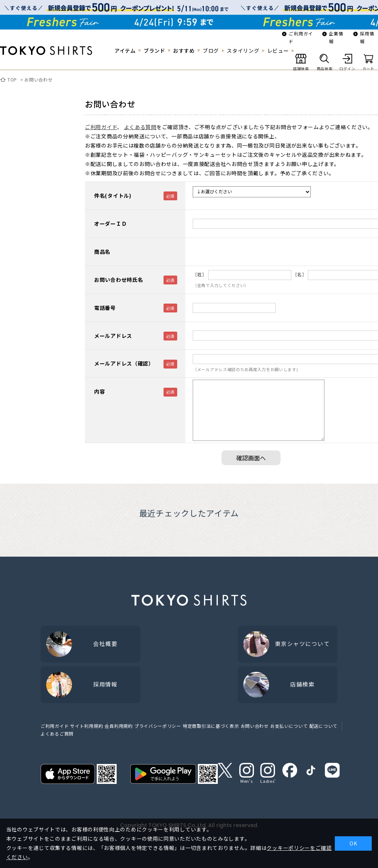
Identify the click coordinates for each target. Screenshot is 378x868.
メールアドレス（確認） (124, 363)
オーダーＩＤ (110, 224)
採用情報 (367, 37)
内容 (99, 391)
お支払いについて (289, 726)
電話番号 (105, 308)
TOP (12, 79)
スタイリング (243, 51)
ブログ (211, 51)
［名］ (300, 274)
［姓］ (200, 274)
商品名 (102, 252)
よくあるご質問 (57, 734)
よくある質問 (140, 127)
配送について (323, 726)
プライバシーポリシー (158, 726)
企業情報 (336, 37)
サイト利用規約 (87, 726)
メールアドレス (113, 336)
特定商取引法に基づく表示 (211, 726)
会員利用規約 (118, 726)
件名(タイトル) (113, 196)
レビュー (278, 51)
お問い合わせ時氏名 (118, 280)
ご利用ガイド (301, 37)
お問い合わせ (38, 79)
